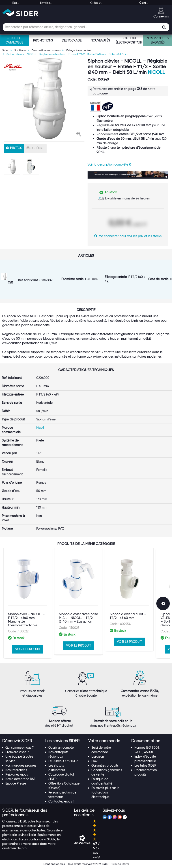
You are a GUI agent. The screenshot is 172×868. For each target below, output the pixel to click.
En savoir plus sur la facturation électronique (105, 792)
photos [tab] (14, 148)
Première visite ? (17, 752)
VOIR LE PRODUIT (28, 649)
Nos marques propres (21, 765)
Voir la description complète (109, 164)
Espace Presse (16, 783)
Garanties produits (105, 765)
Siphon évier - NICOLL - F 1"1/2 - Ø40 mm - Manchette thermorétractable (26, 620)
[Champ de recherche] (86, 27)
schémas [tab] (35, 148)
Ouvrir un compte (61, 748)
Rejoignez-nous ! (17, 774)
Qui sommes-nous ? (20, 748)
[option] (44, 99)
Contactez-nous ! (61, 801)
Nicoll (156, 72)
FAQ (94, 761)
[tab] (21, 741)
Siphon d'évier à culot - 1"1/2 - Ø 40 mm (128, 616)
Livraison (98, 756)
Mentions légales (54, 864)
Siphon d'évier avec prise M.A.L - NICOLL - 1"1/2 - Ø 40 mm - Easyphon (78, 618)
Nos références (16, 770)
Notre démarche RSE (20, 779)
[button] (79, 135)
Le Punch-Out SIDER (63, 761)
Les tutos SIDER (145, 765)
